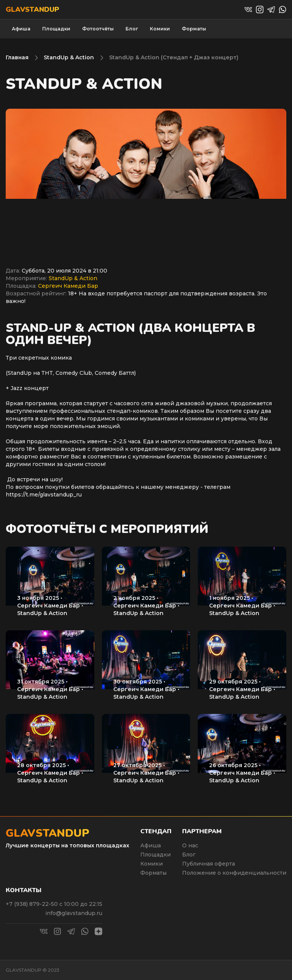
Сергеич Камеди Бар (68, 286)
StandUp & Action (69, 57)
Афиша (21, 29)
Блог (132, 29)
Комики (160, 29)
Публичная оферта (209, 864)
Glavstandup (33, 10)
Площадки (56, 29)
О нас (190, 845)
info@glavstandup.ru (74, 913)
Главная (17, 57)
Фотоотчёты (98, 29)
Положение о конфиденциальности (234, 873)
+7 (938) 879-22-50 (33, 904)
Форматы (194, 29)
